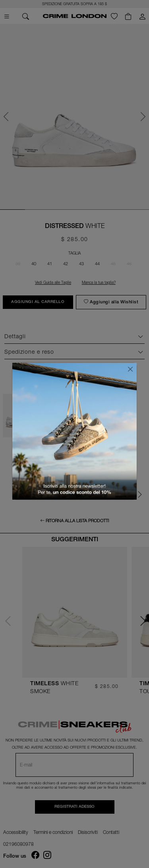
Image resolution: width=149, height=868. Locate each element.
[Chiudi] (130, 369)
